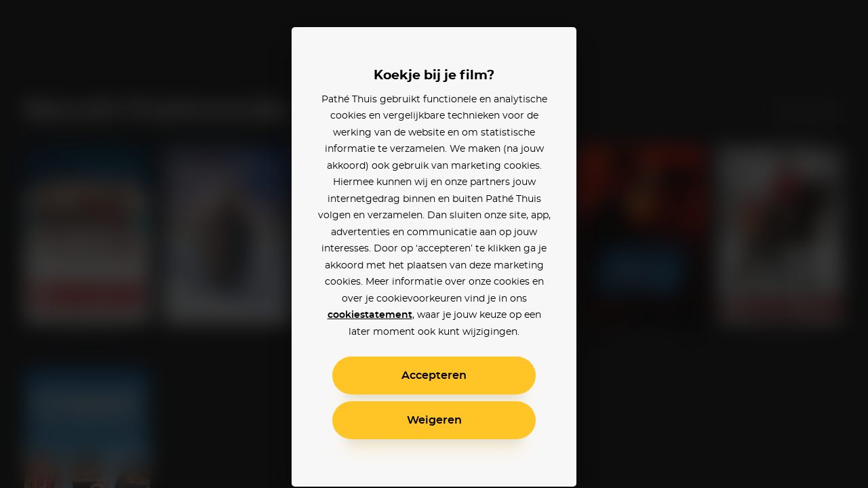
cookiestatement (370, 315)
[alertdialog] (434, 244)
